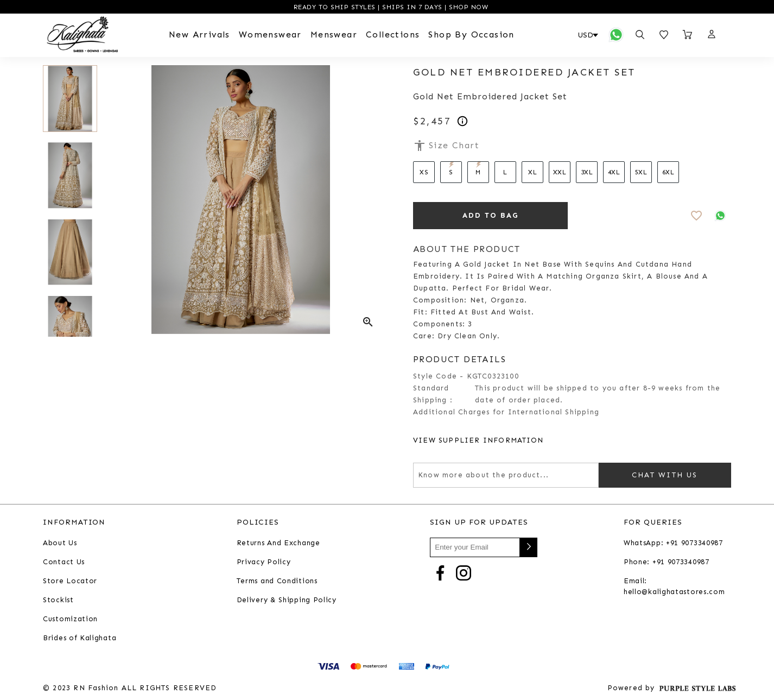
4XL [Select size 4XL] (614, 172)
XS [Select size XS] (424, 172)
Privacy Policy (264, 562)
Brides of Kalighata (80, 638)
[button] (711, 35)
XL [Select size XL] (532, 172)
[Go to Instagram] (464, 572)
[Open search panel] (640, 35)
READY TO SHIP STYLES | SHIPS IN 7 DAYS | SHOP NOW (389, 7)
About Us (60, 543)
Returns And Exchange (278, 543)
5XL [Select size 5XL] (641, 172)
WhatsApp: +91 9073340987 (673, 543)
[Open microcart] (688, 35)
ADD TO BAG (490, 215)
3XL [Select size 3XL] (587, 172)
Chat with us (665, 475)
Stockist (58, 600)
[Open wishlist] (664, 35)
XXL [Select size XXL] (560, 172)
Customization (70, 619)
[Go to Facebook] (440, 572)
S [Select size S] (451, 169)
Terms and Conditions (277, 581)
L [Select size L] (505, 172)
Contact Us (64, 562)
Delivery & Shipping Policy (287, 600)
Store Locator (70, 581)
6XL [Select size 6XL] (668, 172)
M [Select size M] (478, 169)
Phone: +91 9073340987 (667, 562)
